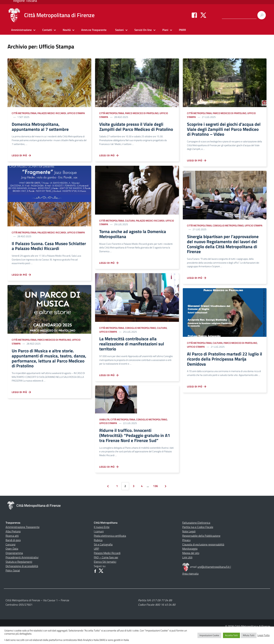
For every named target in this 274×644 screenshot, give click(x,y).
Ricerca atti (12, 547)
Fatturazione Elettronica (196, 534)
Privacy (186, 551)
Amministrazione (21, 30)
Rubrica (98, 551)
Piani (165, 30)
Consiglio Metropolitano (140, 336)
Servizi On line (143, 30)
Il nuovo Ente (102, 538)
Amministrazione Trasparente (23, 538)
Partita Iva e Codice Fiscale (198, 538)
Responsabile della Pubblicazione (201, 547)
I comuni (99, 542)
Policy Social (13, 582)
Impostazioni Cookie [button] (209, 635)
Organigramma (14, 564)
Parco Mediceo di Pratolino (54, 342)
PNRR (182, 30)
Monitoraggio (190, 560)
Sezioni (119, 30)
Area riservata (190, 585)
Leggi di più (21, 157)
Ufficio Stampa (76, 113)
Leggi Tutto (264, 635)
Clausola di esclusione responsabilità (203, 555)
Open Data (12, 560)
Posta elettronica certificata (110, 547)
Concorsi (10, 555)
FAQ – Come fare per (106, 568)
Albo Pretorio (13, 542)
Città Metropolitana (24, 113)
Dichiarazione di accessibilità (22, 577)
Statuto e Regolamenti (19, 573)
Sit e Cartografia (103, 555)
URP (96, 560)
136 (155, 497)
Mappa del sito (191, 564)
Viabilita (104, 429)
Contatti (47, 30)
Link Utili (187, 568)
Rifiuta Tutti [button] (249, 635)
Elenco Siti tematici (105, 573)
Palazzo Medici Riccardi (52, 113)
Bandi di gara (13, 551)
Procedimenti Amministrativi (22, 568)
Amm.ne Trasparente (94, 30)
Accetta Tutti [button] (231, 635)
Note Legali (189, 542)
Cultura (130, 227)
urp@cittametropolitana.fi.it (214, 578)
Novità (67, 30)
